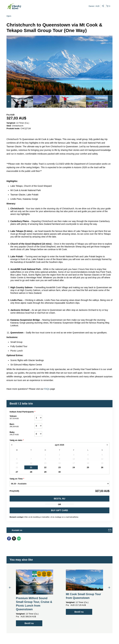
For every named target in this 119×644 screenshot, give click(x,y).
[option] (20, 101)
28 (31, 472)
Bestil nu (59, 499)
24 (74, 467)
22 (45, 467)
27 (17, 472)
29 (45, 472)
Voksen (22, 417)
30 (59, 472)
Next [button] (109, 587)
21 (31, 467)
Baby (22, 433)
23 (59, 467)
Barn (22, 425)
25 (88, 467)
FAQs (47, 389)
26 (102, 467)
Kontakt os (17, 530)
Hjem (9, 16)
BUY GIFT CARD (59, 510)
